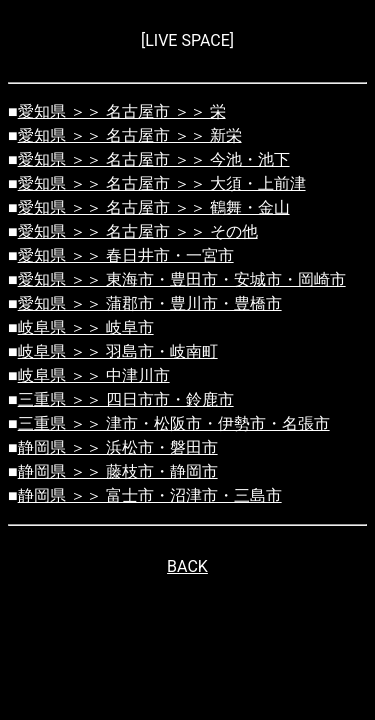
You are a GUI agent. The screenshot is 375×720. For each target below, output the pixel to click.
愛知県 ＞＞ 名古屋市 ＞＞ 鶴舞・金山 (154, 207)
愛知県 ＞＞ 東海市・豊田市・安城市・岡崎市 (182, 279)
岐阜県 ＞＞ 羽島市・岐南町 (118, 351)
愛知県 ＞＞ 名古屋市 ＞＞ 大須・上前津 (162, 183)
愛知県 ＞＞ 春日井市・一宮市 (126, 255)
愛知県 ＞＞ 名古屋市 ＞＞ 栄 (122, 111)
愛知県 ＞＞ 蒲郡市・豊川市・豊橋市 (150, 303)
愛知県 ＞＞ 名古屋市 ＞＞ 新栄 (130, 135)
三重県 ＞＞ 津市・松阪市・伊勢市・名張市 (174, 423)
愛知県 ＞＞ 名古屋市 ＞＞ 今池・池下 (154, 159)
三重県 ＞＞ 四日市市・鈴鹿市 (126, 399)
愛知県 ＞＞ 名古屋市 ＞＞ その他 (138, 231)
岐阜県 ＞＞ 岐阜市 (86, 327)
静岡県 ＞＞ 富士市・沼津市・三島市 (150, 495)
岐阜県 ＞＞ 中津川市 (94, 375)
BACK (187, 566)
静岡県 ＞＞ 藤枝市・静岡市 (118, 471)
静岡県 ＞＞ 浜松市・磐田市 (118, 447)
